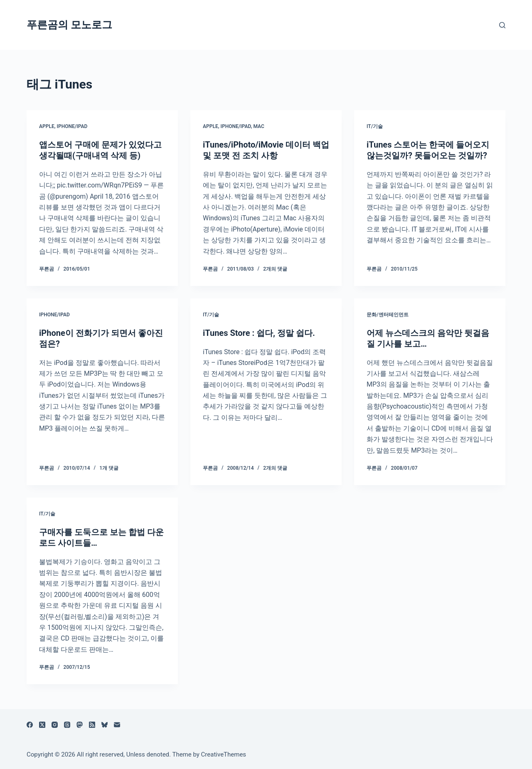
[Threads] (67, 725)
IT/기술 (375, 126)
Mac (259, 126)
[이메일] (117, 725)
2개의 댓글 (275, 269)
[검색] (502, 25)
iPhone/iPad (72, 126)
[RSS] (92, 725)
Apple (47, 126)
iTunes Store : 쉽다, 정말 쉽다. (259, 333)
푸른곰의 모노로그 (69, 25)
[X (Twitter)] (42, 725)
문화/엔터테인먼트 (388, 315)
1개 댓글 (109, 468)
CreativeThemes (224, 754)
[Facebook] (30, 725)
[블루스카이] (105, 725)
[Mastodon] (80, 725)
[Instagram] (55, 725)
